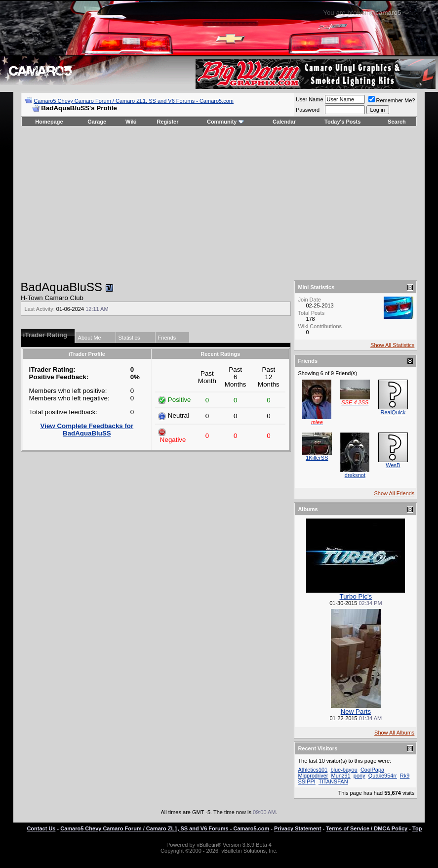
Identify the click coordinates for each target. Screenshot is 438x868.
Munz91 (341, 776)
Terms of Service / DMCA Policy (367, 828)
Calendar (284, 122)
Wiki (131, 122)
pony (359, 776)
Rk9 (405, 776)
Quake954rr (383, 776)
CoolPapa (372, 770)
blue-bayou (344, 770)
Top (417, 828)
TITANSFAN (333, 781)
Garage (97, 122)
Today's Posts (342, 122)
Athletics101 (313, 770)
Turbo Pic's (356, 596)
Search (397, 122)
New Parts (356, 712)
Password (308, 110)
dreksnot (355, 475)
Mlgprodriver (313, 776)
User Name (310, 99)
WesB (393, 465)
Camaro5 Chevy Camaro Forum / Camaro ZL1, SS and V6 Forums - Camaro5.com (134, 101)
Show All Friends (394, 493)
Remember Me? (392, 100)
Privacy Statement (298, 828)
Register (167, 122)
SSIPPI (306, 781)
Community (225, 122)
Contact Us (41, 828)
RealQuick (393, 412)
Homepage (49, 122)
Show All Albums (394, 733)
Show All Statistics (392, 345)
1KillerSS (317, 458)
